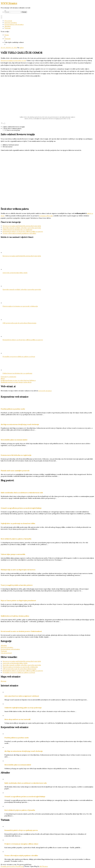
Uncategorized (6, 653)
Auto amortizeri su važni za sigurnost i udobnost (22, 696)
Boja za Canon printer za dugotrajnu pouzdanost (18, 601)
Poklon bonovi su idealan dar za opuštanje (17, 230)
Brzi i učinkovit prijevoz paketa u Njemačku (16, 539)
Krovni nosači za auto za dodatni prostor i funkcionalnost (21, 631)
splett (22, 48)
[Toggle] (4, 123)
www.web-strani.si (45, 391)
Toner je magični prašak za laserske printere (17, 585)
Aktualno (8, 26)
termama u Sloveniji (46, 216)
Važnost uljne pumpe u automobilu (13, 554)
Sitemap (3, 681)
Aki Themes (44, 866)
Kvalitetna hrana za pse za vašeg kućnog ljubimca (18, 380)
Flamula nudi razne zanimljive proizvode (15, 471)
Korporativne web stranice (14, 24)
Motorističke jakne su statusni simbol (14, 440)
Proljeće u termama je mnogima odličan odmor (21, 844)
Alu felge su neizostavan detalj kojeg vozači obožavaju (20, 424)
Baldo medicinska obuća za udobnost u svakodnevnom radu (22, 493)
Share (3, 378)
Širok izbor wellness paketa (13, 129)
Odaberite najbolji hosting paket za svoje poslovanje (23, 708)
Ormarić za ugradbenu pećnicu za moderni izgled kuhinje (21, 508)
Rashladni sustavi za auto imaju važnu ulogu (16, 382)
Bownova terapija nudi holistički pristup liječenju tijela (22, 226)
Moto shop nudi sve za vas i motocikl (17, 719)
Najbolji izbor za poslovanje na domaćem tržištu (18, 523)
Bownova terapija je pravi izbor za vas (13, 61)
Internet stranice (11, 23)
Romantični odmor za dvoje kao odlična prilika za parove (23, 231)
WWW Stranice (9, 3)
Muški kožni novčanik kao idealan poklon (15, 616)
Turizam (7, 28)
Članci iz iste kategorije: (13, 130)
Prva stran (8, 21)
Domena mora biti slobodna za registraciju (16, 455)
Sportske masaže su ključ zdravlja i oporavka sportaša (22, 228)
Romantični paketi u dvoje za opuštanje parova (21, 830)
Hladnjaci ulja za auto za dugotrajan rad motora (18, 570)
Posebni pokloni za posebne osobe (13, 409)
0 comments (12, 377)
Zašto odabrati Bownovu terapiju (14, 127)
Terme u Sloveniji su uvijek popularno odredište (19, 233)
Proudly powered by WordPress (12, 866)
